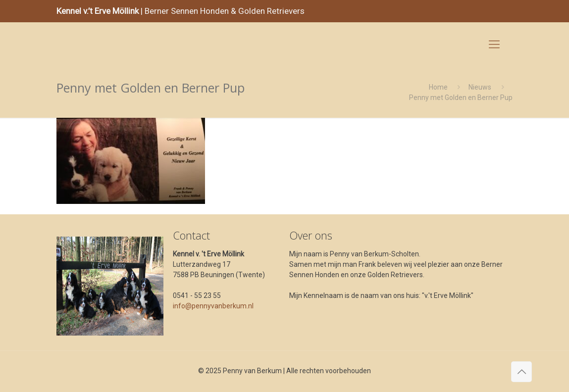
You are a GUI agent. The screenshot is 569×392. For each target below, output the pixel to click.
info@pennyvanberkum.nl (213, 306)
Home (438, 87)
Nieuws (480, 87)
